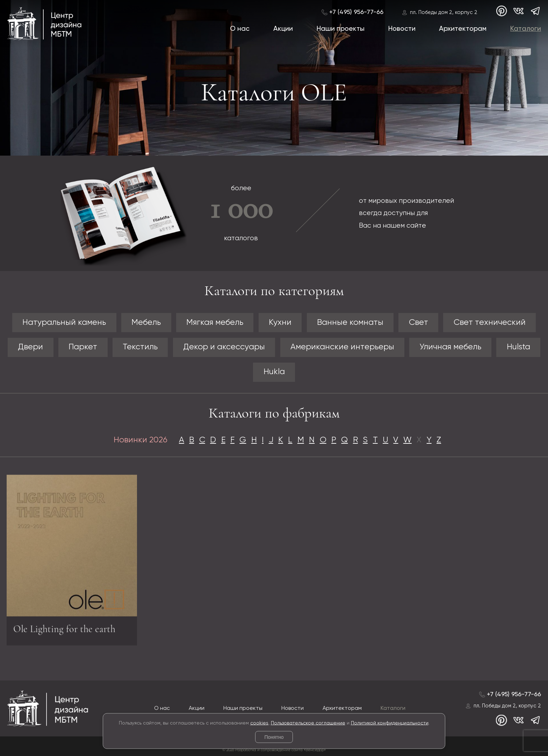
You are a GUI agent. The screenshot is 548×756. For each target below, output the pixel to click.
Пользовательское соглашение (308, 723)
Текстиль (140, 347)
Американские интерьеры (342, 347)
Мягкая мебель (215, 323)
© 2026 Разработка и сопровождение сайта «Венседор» (274, 750)
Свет (419, 323)
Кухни (280, 323)
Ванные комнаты (350, 323)
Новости (402, 29)
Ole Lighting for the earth (64, 631)
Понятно (274, 737)
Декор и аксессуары (224, 347)
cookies (259, 723)
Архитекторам (463, 29)
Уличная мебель (450, 347)
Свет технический (490, 323)
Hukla (274, 372)
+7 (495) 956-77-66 (356, 12)
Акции (283, 29)
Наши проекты (341, 29)
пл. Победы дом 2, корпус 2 (444, 13)
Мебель (146, 323)
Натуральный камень (64, 323)
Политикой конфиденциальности (390, 723)
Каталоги (526, 29)
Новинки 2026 (140, 440)
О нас (240, 29)
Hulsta (518, 347)
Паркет (83, 347)
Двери (30, 347)
